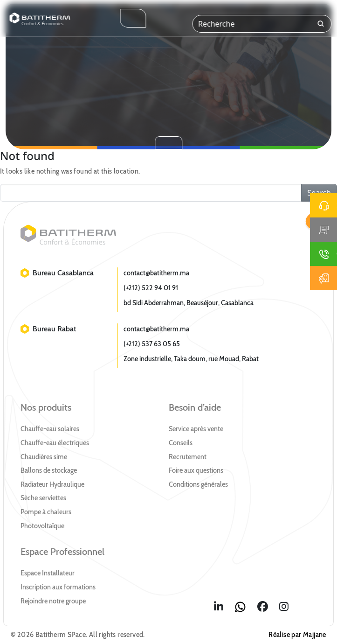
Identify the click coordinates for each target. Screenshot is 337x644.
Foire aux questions (196, 470)
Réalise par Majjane (297, 635)
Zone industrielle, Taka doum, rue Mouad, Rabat (191, 359)
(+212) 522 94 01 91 (151, 288)
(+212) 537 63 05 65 (152, 344)
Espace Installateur (48, 573)
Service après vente (196, 429)
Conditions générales (198, 484)
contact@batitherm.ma (156, 273)
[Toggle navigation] (133, 18)
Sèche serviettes (43, 498)
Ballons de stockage (49, 470)
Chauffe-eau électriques (55, 443)
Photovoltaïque (42, 526)
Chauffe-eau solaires (50, 429)
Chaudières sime (44, 457)
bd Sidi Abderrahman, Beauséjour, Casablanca (189, 303)
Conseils (181, 443)
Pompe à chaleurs (46, 512)
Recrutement (188, 457)
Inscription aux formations (58, 587)
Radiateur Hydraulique (52, 484)
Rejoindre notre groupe (53, 601)
